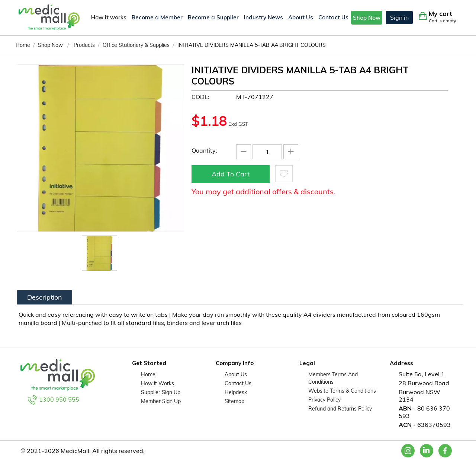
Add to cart (231, 174)
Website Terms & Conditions (342, 391)
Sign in (399, 17)
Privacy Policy (324, 400)
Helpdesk (236, 392)
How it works (109, 17)
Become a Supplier (213, 17)
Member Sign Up (161, 401)
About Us (301, 17)
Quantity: (204, 150)
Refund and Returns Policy (340, 409)
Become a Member (157, 17)
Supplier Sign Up (161, 392)
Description (45, 297)
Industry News (263, 17)
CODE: (200, 97)
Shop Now (367, 18)
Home (148, 374)
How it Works (157, 383)
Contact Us (333, 17)
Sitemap (234, 401)
